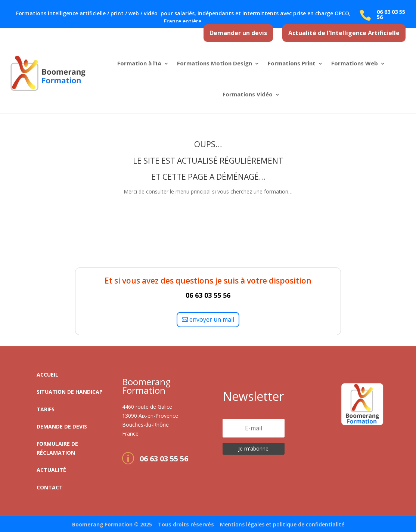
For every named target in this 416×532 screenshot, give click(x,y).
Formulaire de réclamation (57, 448)
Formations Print (292, 63)
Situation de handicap (70, 392)
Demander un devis (238, 33)
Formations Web (355, 63)
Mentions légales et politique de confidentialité (282, 524)
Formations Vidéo (248, 94)
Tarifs (46, 409)
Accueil (47, 375)
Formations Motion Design (215, 63)
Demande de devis (62, 426)
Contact (50, 487)
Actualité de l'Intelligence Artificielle (344, 33)
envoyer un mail (212, 319)
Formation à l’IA (139, 63)
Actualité (51, 470)
